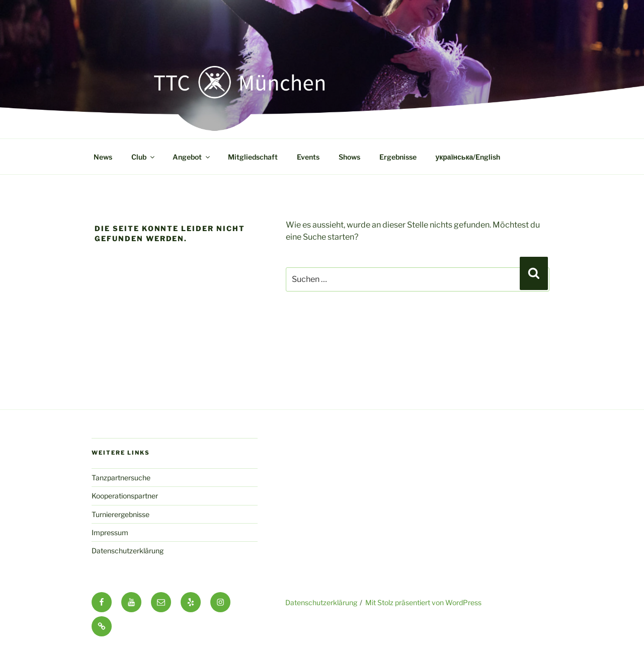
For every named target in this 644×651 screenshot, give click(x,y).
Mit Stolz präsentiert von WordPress (423, 602)
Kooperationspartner (125, 496)
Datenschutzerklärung (128, 551)
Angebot (192, 157)
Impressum (110, 532)
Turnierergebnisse (120, 514)
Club (144, 157)
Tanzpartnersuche (121, 478)
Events (308, 157)
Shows (349, 157)
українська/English (468, 157)
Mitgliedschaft (253, 157)
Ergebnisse (398, 157)
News (103, 157)
